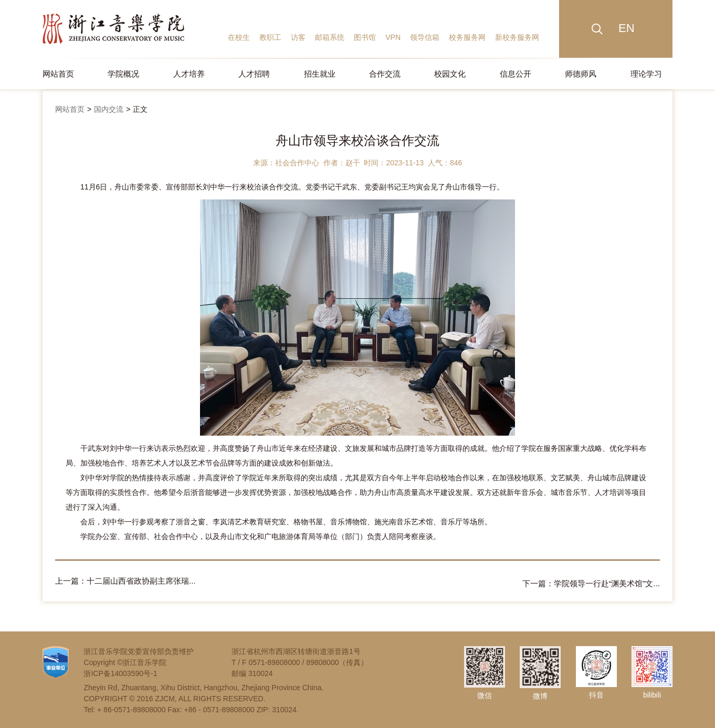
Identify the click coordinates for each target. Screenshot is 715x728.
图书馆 (365, 37)
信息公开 (516, 74)
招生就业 (320, 74)
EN (627, 28)
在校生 (239, 37)
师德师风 (581, 74)
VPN (393, 37)
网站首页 (58, 74)
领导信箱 (425, 37)
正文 (140, 109)
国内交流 (109, 109)
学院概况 (123, 74)
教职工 (270, 37)
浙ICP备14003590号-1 (120, 671)
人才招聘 (254, 74)
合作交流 (385, 74)
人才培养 (189, 74)
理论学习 (646, 74)
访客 (298, 37)
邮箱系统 (330, 37)
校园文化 (450, 74)
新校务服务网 (517, 37)
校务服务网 (467, 37)
